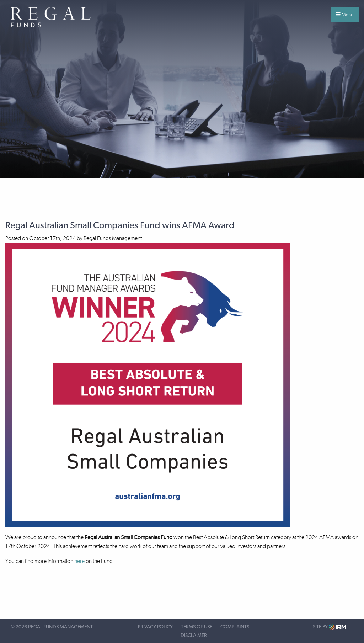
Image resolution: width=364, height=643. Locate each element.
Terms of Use (197, 627)
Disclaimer (194, 636)
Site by (330, 627)
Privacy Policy (155, 627)
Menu (345, 15)
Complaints (235, 627)
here (79, 561)
